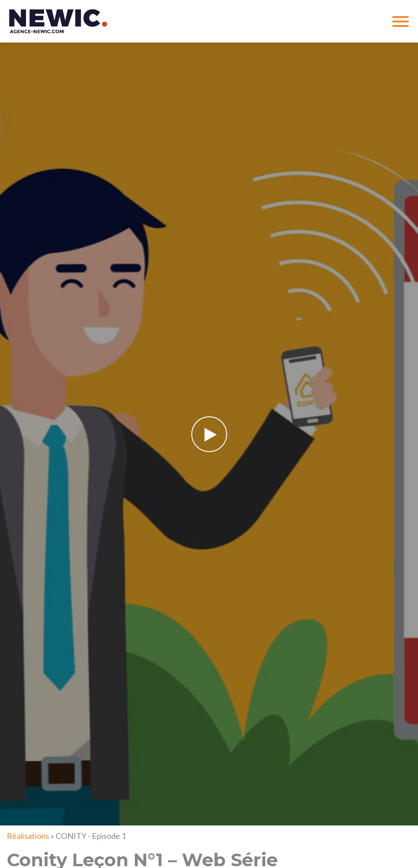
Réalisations (28, 836)
